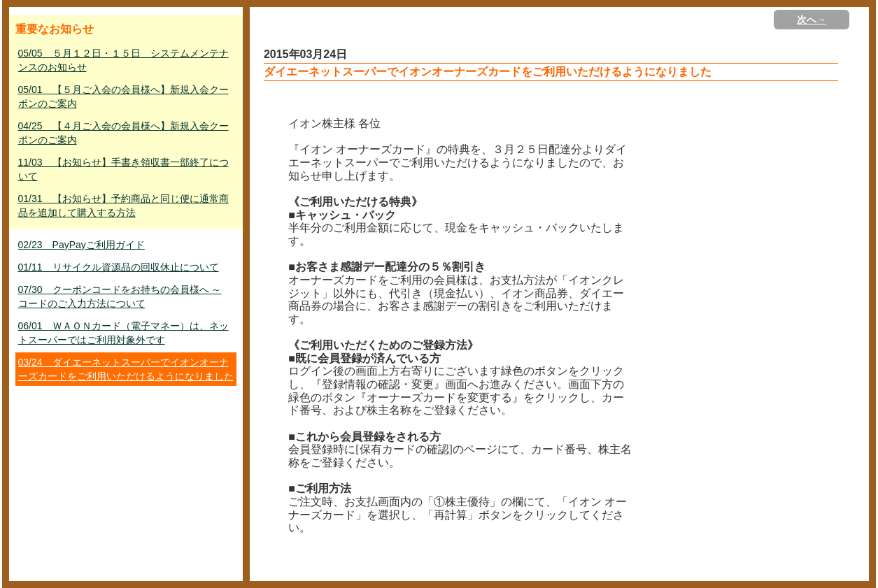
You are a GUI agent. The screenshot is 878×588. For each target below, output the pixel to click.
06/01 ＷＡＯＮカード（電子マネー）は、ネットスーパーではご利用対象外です (123, 333)
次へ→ (812, 20)
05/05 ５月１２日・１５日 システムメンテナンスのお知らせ (123, 60)
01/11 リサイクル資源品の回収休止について (119, 267)
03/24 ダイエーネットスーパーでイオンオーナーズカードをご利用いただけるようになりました (126, 369)
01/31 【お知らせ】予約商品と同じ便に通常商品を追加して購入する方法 (123, 206)
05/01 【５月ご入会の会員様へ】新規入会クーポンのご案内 (123, 96)
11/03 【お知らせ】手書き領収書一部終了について (123, 169)
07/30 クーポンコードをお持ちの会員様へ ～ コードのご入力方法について (120, 296)
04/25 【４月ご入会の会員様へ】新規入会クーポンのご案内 (123, 133)
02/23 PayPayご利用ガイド (82, 245)
